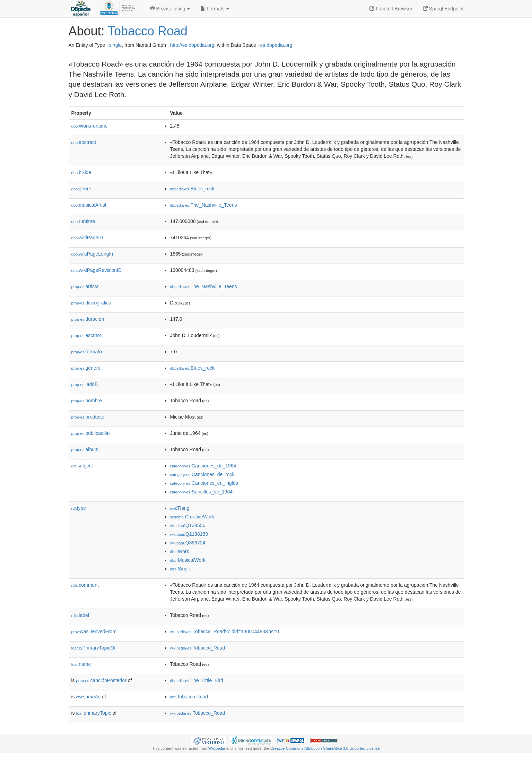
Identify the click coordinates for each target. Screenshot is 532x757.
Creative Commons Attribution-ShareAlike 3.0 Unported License (325, 748)
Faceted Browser (391, 9)
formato (87, 352)
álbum (85, 449)
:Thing (180, 508)
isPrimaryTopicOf (94, 648)
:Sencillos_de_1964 (202, 492)
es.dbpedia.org (276, 45)
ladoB (85, 384)
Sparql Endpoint (443, 9)
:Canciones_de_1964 (203, 466)
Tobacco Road (148, 31)
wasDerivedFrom (94, 631)
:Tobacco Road (189, 697)
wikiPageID (87, 238)
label (80, 615)
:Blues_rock (193, 189)
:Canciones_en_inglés (204, 483)
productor (89, 417)
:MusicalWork (188, 560)
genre (81, 189)
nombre (87, 401)
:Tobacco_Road (198, 648)
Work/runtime (90, 126)
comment (85, 585)
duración (88, 319)
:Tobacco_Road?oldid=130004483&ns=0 (225, 631)
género (86, 368)
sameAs (88, 697)
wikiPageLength (92, 254)
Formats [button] (215, 9)
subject (82, 466)
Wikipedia (217, 748)
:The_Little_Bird (197, 680)
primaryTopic (94, 713)
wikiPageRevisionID (97, 270)
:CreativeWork (192, 517)
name (81, 664)
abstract (84, 142)
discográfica (91, 303)
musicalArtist (89, 205)
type (79, 508)
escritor (86, 335)
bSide (81, 172)
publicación (91, 433)
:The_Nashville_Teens (204, 205)
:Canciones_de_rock (202, 474)
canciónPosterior (101, 680)
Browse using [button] (170, 9)
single (116, 45)
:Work (180, 551)
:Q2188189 (189, 534)
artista (85, 286)
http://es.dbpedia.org (192, 45)
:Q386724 (188, 543)
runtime (83, 221)
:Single (181, 569)
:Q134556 (188, 525)
